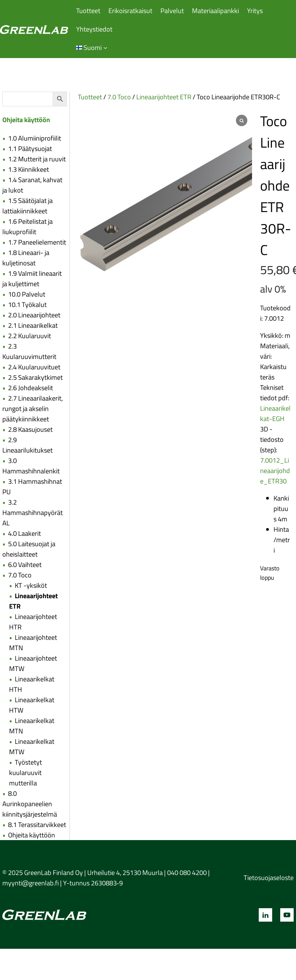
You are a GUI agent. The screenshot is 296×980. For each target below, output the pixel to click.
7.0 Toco (20, 575)
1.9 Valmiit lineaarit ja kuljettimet (32, 278)
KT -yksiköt (31, 585)
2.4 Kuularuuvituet (34, 367)
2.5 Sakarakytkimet (35, 377)
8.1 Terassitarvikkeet (37, 824)
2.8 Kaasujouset (30, 429)
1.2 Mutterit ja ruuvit (37, 159)
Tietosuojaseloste (269, 878)
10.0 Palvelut (27, 294)
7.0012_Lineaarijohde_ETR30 (275, 471)
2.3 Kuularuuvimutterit (29, 351)
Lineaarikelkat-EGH (275, 413)
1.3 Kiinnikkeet (29, 169)
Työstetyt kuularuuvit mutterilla (26, 772)
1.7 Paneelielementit (37, 242)
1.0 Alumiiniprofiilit (35, 138)
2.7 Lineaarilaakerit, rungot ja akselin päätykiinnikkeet (33, 408)
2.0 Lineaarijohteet (34, 315)
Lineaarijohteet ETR (164, 97)
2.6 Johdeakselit (31, 388)
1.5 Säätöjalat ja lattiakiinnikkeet (28, 206)
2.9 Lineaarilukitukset (28, 445)
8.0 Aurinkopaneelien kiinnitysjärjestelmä (30, 804)
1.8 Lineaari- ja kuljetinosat (26, 258)
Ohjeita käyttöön (32, 835)
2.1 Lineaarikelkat (33, 325)
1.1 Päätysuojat (30, 148)
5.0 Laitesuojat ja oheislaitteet (29, 549)
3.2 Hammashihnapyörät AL (33, 512)
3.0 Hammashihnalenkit (31, 466)
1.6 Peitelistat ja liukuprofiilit (28, 226)
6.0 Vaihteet (25, 564)
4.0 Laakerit (24, 533)
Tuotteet (90, 97)
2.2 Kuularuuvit (30, 336)
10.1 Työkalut (27, 304)
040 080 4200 (187, 872)
